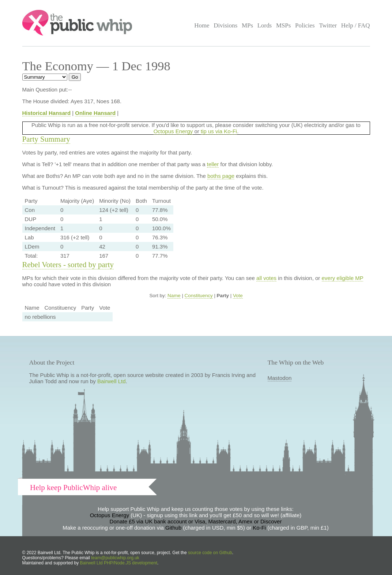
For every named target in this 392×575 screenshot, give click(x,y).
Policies (305, 25)
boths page (221, 176)
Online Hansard (95, 113)
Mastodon (280, 378)
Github (173, 528)
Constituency (199, 296)
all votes (266, 278)
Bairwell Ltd (112, 381)
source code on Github (210, 553)
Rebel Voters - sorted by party (68, 265)
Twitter (328, 25)
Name (174, 296)
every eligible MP (343, 278)
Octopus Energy (173, 131)
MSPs (284, 25)
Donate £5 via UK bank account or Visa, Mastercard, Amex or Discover (196, 521)
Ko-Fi (259, 528)
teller (213, 164)
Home (202, 25)
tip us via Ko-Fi (219, 131)
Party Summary (46, 139)
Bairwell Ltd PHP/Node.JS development (119, 563)
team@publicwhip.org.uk (115, 558)
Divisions (225, 25)
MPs (247, 25)
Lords (265, 25)
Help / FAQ (356, 25)
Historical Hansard (47, 113)
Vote (238, 296)
